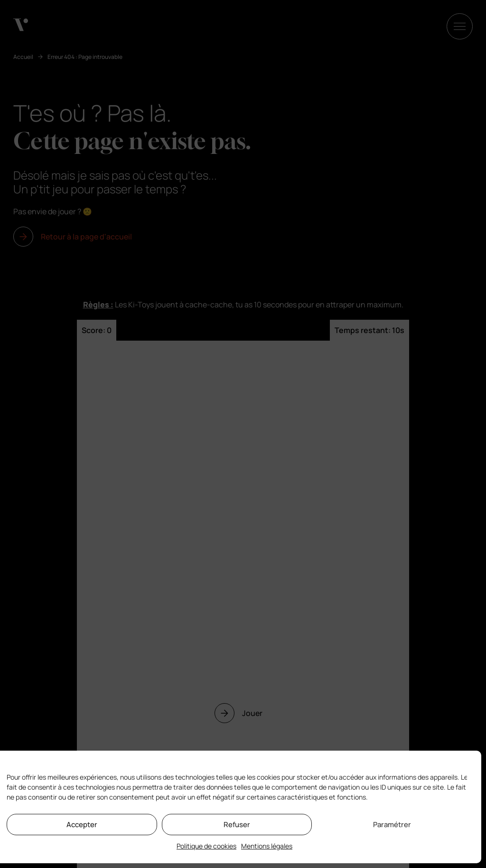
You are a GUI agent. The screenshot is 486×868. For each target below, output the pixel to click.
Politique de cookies (206, 846)
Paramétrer (392, 825)
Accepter (82, 825)
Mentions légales (267, 846)
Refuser (237, 825)
